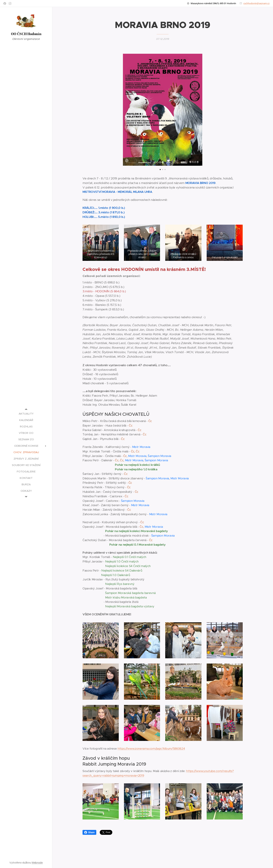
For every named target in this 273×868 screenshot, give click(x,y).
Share (89, 832)
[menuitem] (26, 414)
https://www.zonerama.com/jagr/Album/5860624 (151, 749)
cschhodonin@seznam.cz (256, 3)
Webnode (37, 863)
